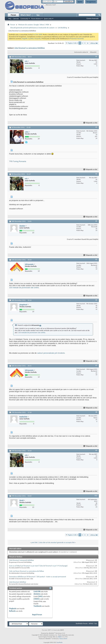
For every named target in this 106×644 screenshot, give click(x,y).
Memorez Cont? (50, 5)
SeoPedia (60, 642)
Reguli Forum (37, 615)
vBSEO (60, 637)
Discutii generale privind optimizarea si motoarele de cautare (32, 28)
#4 (96, 221)
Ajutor (80, 2)
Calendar (16, 19)
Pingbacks (13, 609)
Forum (13, 15)
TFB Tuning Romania (18, 161)
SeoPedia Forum (82, 623)
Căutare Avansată (92, 18)
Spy (38, 15)
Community (24, 19)
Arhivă (91, 623)
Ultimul (94, 43)
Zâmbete (37, 594)
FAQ (10, 19)
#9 (96, 450)
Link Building (62, 28)
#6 (96, 300)
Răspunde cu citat (90, 123)
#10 (96, 496)
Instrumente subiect (80, 52)
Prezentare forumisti (77, 39)
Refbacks (12, 611)
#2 (96, 127)
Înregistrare (91, 2)
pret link (35, 542)
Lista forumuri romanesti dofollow (21, 560)
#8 (96, 412)
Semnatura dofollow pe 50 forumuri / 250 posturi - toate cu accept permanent (38, 577)
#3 (96, 174)
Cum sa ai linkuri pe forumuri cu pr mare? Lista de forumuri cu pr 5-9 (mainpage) (38, 566)
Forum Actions (36, 19)
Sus (96, 623)
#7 (96, 365)
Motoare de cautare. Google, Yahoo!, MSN (34, 25)
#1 (96, 56)
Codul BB (37, 591)
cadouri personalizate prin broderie (51, 353)
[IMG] (40, 596)
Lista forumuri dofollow (18, 582)
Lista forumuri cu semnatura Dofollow (30, 48)
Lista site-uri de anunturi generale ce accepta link (57, 542)
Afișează (93, 52)
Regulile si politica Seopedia (32, 39)
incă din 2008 (37, 35)
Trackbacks (38, 606)
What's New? (26, 15)
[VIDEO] (37, 599)
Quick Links (48, 19)
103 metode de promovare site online (24, 288)
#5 (96, 260)
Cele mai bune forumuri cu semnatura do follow (26, 571)
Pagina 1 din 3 (73, 43)
